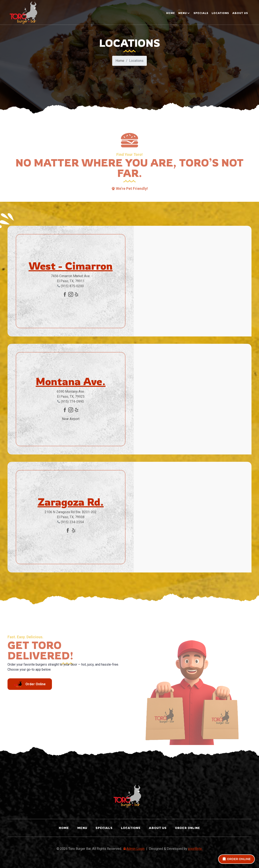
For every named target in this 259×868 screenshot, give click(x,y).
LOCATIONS (220, 13)
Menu (82, 828)
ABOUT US (240, 13)
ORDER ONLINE (236, 859)
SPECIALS (201, 13)
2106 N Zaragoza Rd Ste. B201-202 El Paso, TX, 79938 (71, 515)
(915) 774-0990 (71, 402)
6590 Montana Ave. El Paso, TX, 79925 (71, 394)
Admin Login (134, 849)
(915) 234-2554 (71, 522)
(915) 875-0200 (71, 286)
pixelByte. (195, 849)
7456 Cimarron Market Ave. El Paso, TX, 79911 (71, 279)
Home (171, 13)
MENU (183, 13)
